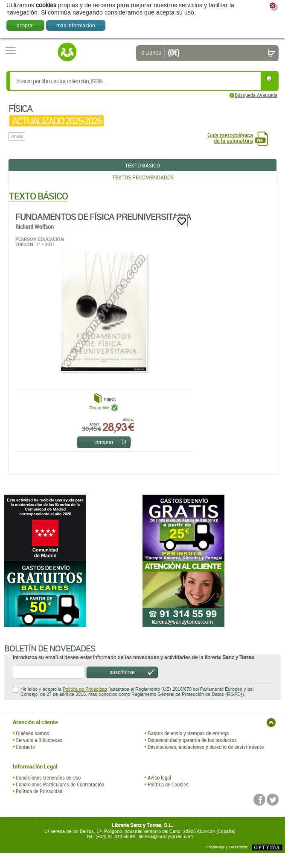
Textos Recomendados (143, 177)
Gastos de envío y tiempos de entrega (188, 733)
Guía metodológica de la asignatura (230, 138)
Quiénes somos (32, 733)
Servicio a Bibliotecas (39, 740)
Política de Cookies (168, 784)
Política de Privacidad (85, 689)
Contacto (25, 747)
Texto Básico (142, 165)
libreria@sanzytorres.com (166, 837)
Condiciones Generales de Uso (48, 777)
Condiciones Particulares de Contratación (60, 784)
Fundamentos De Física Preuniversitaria (103, 217)
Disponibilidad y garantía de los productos (192, 740)
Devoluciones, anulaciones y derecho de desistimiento (206, 747)
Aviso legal (159, 777)
